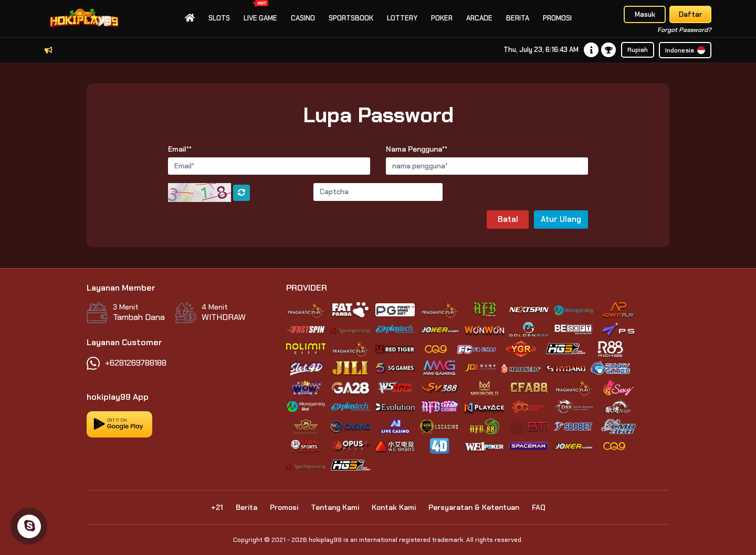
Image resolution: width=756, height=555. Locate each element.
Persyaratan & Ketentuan (474, 507)
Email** (180, 149)
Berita (518, 18)
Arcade (479, 18)
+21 (217, 507)
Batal (508, 219)
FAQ (539, 507)
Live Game (260, 11)
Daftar (690, 14)
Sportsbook (351, 18)
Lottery (402, 18)
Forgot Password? (684, 30)
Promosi (557, 18)
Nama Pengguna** (417, 149)
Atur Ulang (561, 219)
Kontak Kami (394, 507)
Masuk (645, 14)
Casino (303, 18)
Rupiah (638, 50)
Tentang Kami (335, 507)
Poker (442, 18)
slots (219, 18)
